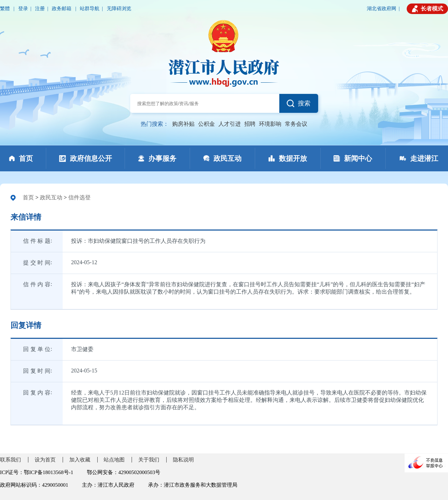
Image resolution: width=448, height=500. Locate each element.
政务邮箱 (62, 9)
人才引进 (230, 124)
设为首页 (45, 460)
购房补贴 (183, 124)
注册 (40, 9)
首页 (28, 197)
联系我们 (10, 460)
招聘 (250, 124)
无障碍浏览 (119, 9)
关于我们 (149, 460)
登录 (23, 9)
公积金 (206, 124)
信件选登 (79, 197)
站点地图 (114, 460)
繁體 (6, 9)
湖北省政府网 (381, 9)
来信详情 (26, 217)
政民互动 (51, 197)
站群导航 (90, 9)
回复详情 (26, 325)
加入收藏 (80, 460)
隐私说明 (183, 460)
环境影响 (270, 124)
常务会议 (296, 124)
